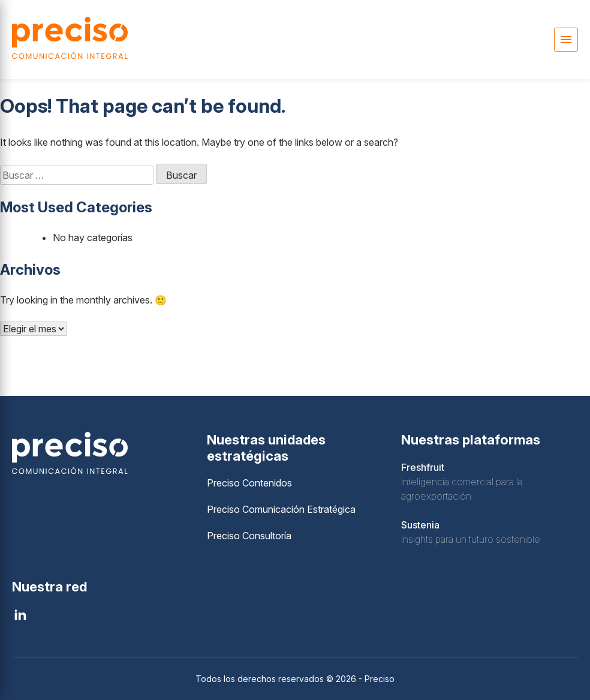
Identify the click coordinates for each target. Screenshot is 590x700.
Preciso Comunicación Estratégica (281, 509)
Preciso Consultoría (249, 536)
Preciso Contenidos (249, 483)
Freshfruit (423, 467)
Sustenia (420, 525)
